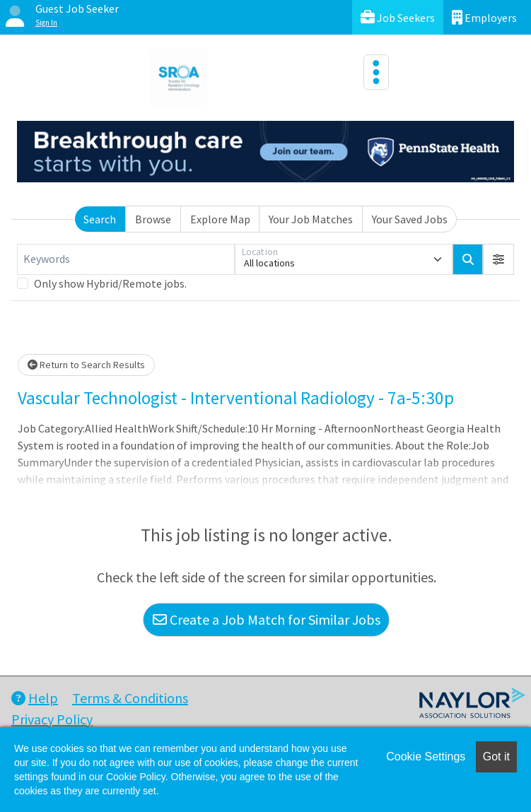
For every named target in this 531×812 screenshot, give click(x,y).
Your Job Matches (311, 219)
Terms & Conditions (130, 698)
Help (35, 698)
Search (100, 219)
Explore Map (220, 219)
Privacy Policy (52, 719)
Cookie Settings (426, 757)
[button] (498, 259)
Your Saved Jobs (410, 219)
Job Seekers (398, 17)
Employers (484, 17)
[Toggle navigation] (376, 72)
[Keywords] (126, 259)
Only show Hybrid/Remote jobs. (110, 283)
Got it (496, 757)
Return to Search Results (86, 365)
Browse (153, 219)
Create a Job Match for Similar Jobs (267, 619)
